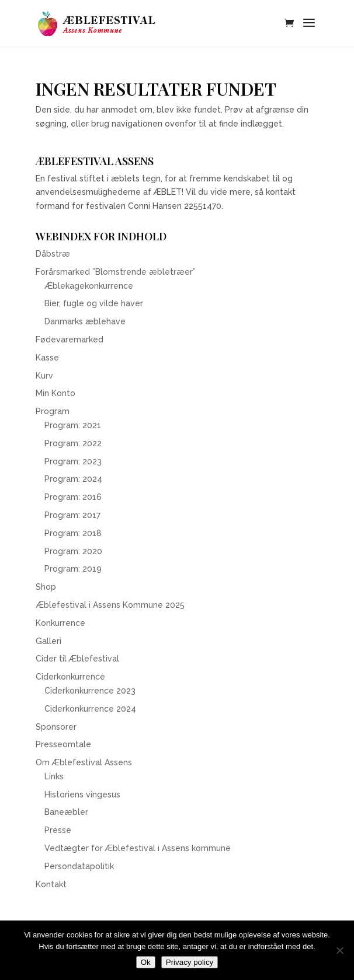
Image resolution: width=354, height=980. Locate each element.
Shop (46, 587)
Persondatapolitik (79, 866)
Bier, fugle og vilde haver (94, 303)
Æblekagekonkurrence (89, 286)
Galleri (48, 641)
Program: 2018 (73, 533)
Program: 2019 (73, 569)
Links (54, 776)
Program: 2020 (73, 551)
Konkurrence (60, 623)
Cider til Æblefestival (77, 659)
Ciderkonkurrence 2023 (90, 691)
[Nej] (339, 950)
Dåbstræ (53, 254)
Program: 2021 (73, 425)
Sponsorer (56, 727)
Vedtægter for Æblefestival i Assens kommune (138, 848)
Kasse (47, 358)
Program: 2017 (72, 515)
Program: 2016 (73, 497)
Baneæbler (66, 812)
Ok (146, 962)
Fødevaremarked (70, 339)
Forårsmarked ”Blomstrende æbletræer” (116, 272)
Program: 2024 (73, 479)
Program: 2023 (73, 461)
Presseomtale (63, 744)
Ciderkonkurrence (70, 677)
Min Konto (55, 393)
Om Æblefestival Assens (84, 762)
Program (53, 411)
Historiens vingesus (82, 794)
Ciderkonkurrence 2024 (90, 709)
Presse (58, 830)
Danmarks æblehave (85, 321)
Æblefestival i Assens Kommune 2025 (110, 605)
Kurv (44, 376)
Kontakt (51, 884)
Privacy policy (190, 962)
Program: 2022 (73, 443)
